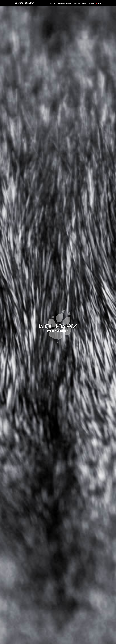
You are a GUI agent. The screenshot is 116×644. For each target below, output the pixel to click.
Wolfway (53, 3)
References (77, 3)
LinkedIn (84, 3)
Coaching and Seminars (64, 3)
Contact (91, 3)
